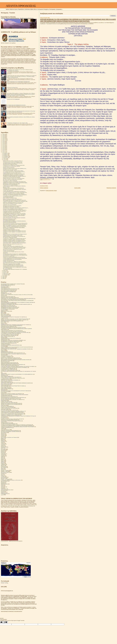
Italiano (2, 461)
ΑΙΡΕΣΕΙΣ (3, 293)
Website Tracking (4, 583)
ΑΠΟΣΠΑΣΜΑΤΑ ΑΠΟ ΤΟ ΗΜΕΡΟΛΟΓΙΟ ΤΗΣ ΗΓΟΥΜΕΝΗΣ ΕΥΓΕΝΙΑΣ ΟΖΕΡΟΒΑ (17, 302)
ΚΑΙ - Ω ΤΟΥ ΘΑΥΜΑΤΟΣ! (8, 268)
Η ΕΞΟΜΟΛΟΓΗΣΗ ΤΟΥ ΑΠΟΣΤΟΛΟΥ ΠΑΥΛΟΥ (12, 166)
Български (3, 491)
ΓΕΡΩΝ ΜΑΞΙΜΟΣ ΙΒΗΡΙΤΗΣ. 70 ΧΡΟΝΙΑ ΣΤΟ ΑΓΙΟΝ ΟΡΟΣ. (14, 174)
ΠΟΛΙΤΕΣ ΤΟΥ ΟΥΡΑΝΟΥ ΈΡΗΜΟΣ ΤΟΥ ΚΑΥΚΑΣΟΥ (12, 394)
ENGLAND (3, 450)
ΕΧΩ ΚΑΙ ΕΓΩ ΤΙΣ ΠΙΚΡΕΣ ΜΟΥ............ (10, 256)
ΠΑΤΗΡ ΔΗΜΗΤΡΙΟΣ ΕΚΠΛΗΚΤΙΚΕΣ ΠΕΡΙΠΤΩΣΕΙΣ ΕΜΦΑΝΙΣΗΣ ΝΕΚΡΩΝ (16, 383)
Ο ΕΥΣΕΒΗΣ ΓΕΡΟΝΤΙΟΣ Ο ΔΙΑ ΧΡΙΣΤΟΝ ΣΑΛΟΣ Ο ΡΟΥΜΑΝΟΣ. (14, 367)
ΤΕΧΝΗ (2, 422)
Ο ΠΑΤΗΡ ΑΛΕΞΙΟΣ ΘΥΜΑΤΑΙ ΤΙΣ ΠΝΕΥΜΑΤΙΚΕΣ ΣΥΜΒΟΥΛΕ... (14, 186)
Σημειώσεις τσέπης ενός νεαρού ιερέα (8, 402)
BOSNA (2, 439)
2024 (3, 137)
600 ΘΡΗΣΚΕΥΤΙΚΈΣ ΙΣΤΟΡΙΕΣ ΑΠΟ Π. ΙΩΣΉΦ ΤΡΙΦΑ (12, 284)
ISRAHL (3, 460)
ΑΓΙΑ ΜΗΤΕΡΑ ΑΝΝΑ (5, 286)
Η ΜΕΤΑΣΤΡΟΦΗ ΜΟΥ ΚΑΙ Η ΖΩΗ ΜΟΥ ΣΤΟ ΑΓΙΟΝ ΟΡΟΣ (13, 332)
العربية (2, 495)
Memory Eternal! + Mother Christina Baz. (10, 181)
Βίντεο (2, 313)
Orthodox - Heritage (5, 470)
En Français (3, 449)
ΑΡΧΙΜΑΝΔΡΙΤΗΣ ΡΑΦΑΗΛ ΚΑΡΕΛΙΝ (8, 308)
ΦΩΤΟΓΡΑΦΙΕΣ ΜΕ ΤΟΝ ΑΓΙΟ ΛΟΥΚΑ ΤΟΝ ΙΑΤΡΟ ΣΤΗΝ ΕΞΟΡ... (15, 200)
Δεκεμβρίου (5, 153)
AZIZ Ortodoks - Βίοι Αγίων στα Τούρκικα (9, 437)
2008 (3, 278)
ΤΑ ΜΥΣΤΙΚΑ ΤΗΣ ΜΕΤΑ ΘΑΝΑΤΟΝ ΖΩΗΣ (9, 420)
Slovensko (3, 482)
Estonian (3, 452)
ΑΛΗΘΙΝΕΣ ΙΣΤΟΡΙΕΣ (5, 294)
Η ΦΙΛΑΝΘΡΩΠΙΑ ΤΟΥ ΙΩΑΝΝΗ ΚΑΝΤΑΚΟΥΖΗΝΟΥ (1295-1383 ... (15, 189)
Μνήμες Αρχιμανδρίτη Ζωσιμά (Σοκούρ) (9, 363)
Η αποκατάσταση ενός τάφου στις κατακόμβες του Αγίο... (13, 162)
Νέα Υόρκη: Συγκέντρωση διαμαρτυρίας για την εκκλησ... (13, 179)
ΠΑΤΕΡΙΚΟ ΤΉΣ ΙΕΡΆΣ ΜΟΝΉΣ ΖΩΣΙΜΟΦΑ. (10, 380)
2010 (3, 276)
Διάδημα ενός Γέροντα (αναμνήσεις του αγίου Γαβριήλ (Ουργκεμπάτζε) (15, 319)
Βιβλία (2, 312)
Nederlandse (3, 466)
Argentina (3, 434)
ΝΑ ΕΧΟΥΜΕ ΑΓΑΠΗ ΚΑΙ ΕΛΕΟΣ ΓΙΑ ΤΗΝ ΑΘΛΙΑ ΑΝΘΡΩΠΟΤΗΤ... (15, 263)
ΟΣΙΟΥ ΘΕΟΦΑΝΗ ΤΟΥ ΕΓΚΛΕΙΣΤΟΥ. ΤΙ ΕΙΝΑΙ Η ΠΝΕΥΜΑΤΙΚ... (14, 215)
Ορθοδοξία (3, 375)
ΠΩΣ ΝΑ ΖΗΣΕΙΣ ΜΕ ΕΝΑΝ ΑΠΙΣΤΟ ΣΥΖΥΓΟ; (10, 399)
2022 (3, 139)
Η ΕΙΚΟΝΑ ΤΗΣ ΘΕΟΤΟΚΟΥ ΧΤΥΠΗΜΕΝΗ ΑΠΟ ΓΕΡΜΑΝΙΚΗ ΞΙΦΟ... (15, 201)
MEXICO (3, 466)
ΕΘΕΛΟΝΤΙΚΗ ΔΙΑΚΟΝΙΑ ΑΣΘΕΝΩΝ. (10, 222)
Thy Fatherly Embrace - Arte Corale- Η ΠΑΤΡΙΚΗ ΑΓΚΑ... (13, 163)
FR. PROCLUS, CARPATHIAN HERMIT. (10, 237)
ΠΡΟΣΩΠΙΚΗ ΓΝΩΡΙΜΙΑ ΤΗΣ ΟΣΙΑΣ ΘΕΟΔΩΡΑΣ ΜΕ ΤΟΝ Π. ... (14, 242)
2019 (3, 143)
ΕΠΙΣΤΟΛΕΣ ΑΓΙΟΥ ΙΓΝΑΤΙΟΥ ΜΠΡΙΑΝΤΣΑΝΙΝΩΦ (11, 326)
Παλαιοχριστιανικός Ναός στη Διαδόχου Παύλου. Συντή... (13, 235)
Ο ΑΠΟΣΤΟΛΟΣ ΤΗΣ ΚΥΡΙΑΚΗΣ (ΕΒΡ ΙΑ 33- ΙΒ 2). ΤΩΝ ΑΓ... (14, 252)
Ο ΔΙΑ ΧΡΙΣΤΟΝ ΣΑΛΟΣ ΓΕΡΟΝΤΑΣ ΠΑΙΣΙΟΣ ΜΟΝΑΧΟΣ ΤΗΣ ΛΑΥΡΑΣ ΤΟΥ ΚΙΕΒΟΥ (18, 366)
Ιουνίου (5, 160)
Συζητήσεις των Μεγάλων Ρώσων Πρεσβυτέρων (10, 415)
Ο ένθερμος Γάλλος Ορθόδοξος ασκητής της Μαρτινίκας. (13, 209)
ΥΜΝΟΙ (2, 429)
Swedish (3, 483)
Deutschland (3, 447)
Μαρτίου (5, 273)
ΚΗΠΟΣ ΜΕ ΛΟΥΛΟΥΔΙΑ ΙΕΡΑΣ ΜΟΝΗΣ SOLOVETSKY (12, 353)
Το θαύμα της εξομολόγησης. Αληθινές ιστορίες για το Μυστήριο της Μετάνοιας (16, 425)
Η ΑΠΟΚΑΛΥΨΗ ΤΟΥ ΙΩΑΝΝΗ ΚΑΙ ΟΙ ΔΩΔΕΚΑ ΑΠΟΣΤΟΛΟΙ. (14, 165)
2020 (3, 141)
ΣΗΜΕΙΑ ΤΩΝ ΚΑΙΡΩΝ (5, 401)
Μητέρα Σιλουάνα (4, 362)
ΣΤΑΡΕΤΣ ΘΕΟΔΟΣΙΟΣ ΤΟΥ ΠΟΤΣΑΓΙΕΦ (9, 408)
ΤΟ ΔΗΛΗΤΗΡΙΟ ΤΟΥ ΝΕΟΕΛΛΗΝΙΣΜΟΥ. (10, 185)
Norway (2, 469)
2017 (3, 145)
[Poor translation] (5, 622)
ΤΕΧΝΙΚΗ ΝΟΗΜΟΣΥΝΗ (6, 423)
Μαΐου (5, 270)
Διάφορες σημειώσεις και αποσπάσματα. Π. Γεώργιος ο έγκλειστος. (14, 320)
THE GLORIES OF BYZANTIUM (9, 229)
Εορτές (2, 323)
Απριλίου (5, 272)
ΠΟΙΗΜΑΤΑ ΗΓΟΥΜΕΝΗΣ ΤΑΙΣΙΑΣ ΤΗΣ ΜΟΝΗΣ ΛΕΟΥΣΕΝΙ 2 (14, 216)
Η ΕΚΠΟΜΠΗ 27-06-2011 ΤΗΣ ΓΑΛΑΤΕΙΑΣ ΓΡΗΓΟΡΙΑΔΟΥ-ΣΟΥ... (15, 182)
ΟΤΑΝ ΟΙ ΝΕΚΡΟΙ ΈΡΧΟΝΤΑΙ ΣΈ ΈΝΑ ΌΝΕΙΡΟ (10, 377)
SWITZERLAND (4, 484)
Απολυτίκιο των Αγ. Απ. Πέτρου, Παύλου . (10, 170)
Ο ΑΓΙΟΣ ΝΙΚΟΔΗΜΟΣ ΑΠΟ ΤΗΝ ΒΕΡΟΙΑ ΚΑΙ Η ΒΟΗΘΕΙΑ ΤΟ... (14, 192)
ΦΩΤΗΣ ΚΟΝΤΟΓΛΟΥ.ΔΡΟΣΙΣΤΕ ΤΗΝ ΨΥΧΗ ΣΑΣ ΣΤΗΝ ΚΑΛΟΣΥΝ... (15, 223)
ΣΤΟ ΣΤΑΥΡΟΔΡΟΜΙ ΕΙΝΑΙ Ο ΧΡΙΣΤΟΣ (9, 410)
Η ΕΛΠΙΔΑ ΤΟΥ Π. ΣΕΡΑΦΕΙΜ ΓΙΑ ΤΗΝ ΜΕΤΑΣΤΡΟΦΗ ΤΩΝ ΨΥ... (15, 239)
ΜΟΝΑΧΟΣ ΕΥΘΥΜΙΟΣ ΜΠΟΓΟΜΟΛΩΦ (9, 364)
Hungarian (3, 456)
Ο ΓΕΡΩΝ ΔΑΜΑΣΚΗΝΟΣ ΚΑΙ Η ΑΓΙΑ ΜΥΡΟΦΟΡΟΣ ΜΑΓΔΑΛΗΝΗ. (15, 258)
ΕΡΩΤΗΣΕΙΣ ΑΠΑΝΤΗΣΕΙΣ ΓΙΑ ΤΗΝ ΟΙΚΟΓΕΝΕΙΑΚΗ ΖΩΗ (12, 328)
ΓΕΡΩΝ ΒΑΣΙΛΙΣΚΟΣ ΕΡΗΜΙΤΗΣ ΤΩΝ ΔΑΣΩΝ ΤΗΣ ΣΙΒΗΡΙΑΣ (13, 317)
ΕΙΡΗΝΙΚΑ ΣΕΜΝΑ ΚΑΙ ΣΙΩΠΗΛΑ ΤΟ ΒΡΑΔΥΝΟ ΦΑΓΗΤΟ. (13, 266)
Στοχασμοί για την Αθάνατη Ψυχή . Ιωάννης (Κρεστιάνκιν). (12, 414)
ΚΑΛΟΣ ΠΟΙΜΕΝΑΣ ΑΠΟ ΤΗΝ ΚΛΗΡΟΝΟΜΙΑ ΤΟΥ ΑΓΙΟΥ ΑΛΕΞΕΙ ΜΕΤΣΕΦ (16, 347)
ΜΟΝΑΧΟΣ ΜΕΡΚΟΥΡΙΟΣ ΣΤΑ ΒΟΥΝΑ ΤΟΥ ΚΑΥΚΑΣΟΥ (12, 365)
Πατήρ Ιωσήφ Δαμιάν (5, 385)
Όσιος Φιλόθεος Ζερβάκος (6, 376)
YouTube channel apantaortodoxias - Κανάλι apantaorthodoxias (17, 18)
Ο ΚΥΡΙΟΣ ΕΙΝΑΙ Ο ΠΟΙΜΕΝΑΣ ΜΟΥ (8, 368)
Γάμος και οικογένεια (5, 316)
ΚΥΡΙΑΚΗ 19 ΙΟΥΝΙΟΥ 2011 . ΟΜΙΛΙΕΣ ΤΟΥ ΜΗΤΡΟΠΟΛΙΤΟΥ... (14, 262)
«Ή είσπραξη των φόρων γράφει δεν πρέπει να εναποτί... (13, 196)
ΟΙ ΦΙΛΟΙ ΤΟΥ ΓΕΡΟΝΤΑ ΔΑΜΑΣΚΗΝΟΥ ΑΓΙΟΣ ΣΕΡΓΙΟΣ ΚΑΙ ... (14, 257)
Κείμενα (2, 350)
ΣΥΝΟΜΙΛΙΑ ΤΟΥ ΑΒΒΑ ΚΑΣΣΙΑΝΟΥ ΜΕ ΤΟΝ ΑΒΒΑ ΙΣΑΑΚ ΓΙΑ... (15, 176)
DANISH (3, 446)
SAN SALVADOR (4, 481)
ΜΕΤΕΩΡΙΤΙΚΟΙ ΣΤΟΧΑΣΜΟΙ (7, 361)
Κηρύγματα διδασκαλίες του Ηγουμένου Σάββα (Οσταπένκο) (13, 354)
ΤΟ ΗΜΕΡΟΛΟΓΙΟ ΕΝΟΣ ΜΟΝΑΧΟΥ (8, 424)
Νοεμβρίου (5, 154)
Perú (2, 474)
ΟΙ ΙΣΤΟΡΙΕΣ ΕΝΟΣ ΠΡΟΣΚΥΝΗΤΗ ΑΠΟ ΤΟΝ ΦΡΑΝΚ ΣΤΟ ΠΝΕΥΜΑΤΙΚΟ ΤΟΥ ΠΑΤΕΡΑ (18, 371)
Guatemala (3, 454)
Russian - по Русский (5, 479)
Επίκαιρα (3, 324)
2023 (3, 138)
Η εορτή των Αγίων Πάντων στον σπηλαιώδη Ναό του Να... (13, 246)
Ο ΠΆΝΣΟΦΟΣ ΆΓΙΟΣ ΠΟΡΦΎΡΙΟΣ (8, 369)
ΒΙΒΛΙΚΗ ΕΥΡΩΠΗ (6, 187)
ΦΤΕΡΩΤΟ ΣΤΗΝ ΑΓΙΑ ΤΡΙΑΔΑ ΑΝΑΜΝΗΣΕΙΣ (10, 431)
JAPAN (2, 462)
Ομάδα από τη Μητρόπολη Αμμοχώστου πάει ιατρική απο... (13, 202)
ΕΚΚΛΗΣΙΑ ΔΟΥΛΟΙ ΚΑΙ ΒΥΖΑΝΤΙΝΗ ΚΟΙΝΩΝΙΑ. (12, 177)
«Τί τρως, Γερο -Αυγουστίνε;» (8, 190)
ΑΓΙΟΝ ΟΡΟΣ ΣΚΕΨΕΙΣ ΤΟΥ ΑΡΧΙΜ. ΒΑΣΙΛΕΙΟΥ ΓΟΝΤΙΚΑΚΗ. (14, 218)
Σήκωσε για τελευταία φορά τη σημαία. (10, 219)
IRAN (2, 458)
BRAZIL (2, 440)
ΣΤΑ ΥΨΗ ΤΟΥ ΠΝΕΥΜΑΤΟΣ (7, 406)
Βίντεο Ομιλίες (4, 314)
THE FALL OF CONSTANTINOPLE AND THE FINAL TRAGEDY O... (15, 210)
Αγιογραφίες (3, 287)
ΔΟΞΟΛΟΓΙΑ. (5, 253)
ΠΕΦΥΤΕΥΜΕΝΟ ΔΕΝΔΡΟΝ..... (9, 197)
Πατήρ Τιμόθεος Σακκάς (6, 388)
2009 (3, 277)
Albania (2, 433)
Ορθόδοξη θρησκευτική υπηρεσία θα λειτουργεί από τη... (13, 244)
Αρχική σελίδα (77, 188)
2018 (3, 144)
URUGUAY (3, 487)
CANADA (3, 441)
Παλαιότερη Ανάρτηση (111, 188)
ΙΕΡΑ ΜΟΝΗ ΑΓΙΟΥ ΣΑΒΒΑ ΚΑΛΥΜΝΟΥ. (10, 164)
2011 (3, 152)
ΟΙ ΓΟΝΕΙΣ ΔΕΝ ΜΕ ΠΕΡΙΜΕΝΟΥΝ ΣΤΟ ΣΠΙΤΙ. (16, 105)
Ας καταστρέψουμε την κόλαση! (7, 309)
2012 (3, 151)
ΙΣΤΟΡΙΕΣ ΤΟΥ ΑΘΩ (5, 344)
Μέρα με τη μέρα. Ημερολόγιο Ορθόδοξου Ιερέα (10, 359)
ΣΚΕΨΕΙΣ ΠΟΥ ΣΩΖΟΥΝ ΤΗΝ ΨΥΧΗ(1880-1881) (11, 404)
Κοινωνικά (3, 355)
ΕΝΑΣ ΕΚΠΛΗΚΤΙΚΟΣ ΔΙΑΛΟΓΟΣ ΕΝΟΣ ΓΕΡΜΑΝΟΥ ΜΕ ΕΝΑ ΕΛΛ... (15, 224)
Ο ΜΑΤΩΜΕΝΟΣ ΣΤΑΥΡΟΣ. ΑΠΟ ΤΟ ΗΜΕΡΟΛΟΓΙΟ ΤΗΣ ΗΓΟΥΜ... (15, 267)
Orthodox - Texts (4, 471)
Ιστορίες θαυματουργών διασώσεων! (8, 343)
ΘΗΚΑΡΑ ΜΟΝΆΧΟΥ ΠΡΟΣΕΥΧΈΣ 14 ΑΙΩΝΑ (10, 338)
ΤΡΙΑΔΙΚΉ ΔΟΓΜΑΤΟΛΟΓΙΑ (6, 428)
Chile (2, 442)
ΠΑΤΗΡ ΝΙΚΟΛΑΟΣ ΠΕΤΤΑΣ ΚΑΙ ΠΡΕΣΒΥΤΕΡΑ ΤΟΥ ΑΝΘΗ (13, 386)
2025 (3, 135)
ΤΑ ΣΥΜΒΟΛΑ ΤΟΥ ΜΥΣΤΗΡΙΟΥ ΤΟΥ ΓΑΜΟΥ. (11, 207)
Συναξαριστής (4, 418)
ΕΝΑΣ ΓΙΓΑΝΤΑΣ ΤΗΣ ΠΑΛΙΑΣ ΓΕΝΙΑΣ (10, 198)
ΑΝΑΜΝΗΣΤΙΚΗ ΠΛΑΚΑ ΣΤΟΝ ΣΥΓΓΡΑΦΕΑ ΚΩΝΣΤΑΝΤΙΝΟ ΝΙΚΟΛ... (15, 183)
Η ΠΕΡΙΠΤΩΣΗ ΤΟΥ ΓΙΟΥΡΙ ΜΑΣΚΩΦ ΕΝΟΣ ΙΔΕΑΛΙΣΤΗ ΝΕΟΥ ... (15, 247)
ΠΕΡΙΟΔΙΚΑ (3, 390)
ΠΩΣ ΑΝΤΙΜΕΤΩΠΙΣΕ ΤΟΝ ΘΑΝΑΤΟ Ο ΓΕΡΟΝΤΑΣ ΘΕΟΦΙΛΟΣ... (15, 221)
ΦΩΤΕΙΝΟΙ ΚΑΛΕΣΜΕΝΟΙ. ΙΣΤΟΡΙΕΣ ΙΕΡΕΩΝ (10, 432)
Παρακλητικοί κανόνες (47, 180)
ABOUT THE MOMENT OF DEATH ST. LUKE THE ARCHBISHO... (15, 225)
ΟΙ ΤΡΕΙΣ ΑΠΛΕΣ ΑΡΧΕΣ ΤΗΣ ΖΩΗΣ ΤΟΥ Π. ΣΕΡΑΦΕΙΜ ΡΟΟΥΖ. (15, 254)
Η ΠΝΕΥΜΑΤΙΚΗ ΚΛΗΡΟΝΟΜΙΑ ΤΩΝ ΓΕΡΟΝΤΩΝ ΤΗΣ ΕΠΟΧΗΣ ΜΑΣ (15, 332)
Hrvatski (3, 455)
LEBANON (3, 465)
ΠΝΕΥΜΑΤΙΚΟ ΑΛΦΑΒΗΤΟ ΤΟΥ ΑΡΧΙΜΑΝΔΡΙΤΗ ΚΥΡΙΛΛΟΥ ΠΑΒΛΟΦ (15, 391)
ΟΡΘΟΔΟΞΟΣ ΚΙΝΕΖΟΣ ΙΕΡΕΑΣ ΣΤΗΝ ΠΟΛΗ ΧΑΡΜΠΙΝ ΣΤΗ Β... (15, 169)
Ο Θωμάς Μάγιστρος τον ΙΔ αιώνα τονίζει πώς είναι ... (12, 173)
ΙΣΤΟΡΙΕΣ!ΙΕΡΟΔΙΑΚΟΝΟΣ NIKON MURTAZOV (10, 345)
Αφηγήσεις (3, 310)
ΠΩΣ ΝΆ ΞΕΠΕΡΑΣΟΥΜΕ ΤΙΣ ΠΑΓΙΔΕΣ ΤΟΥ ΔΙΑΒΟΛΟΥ (12, 399)
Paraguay (3, 473)
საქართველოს (4, 494)
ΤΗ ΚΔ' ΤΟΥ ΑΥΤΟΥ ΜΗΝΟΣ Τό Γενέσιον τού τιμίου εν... (13, 204)
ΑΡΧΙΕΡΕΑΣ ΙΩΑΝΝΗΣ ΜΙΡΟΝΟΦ (8, 303)
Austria (2, 436)
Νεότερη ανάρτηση (44, 188)
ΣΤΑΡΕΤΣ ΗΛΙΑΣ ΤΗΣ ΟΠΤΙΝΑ (7, 407)
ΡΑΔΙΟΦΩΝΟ (4, 400)
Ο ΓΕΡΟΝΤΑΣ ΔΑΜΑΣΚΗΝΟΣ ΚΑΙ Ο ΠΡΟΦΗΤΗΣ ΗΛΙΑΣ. (13, 265)
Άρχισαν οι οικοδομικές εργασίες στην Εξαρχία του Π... (12, 199)
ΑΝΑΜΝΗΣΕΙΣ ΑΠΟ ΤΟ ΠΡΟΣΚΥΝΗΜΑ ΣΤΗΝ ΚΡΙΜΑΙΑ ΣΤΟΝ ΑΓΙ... (15, 234)
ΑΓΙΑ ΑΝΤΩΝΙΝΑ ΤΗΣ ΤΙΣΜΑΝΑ (7, 285)
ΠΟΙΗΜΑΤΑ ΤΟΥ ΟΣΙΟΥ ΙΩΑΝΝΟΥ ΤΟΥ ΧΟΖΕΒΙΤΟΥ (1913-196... (15, 231)
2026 (3, 134)
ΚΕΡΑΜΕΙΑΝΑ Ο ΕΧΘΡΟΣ (6, 352)
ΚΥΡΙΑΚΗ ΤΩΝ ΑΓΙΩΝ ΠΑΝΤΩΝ (9, 251)
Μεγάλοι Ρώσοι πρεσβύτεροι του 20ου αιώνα (10, 358)
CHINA (2, 443)
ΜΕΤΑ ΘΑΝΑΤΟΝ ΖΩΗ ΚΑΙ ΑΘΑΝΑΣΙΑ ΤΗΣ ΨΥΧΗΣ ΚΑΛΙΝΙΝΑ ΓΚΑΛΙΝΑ (15, 360)
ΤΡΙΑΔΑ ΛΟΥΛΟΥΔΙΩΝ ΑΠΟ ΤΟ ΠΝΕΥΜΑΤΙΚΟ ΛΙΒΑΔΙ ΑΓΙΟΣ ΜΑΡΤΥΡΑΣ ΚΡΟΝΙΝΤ (17, 427)
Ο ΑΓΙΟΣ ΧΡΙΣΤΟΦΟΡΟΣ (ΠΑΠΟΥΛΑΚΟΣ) (9, 366)
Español (3, 451)
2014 (3, 149)
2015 (3, 147)
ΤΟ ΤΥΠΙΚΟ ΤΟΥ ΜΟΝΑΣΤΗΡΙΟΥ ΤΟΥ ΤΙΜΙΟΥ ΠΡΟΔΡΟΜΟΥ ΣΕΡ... (15, 193)
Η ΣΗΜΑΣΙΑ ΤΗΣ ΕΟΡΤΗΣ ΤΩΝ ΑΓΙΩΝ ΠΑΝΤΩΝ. (12, 212)
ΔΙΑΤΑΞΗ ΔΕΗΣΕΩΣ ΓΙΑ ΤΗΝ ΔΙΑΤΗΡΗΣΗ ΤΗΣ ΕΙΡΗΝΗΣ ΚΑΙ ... (14, 236)
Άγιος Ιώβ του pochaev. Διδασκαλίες (8, 291)
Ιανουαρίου (5, 275)
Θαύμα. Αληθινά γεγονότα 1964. (7, 336)
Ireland (2, 459)
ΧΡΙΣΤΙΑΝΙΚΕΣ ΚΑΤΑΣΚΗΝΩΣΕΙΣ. (9, 220)
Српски (2, 492)
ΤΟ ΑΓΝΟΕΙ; (5, 233)
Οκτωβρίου (5, 155)
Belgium (3, 438)
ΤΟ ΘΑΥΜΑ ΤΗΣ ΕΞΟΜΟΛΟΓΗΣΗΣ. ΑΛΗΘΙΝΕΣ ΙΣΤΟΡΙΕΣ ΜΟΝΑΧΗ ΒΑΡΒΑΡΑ (17, 426)
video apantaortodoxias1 (6, 490)
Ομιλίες (2, 373)
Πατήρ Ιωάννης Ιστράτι (5, 384)
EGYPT (2, 448)
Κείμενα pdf (3, 351)
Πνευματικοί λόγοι (4, 392)
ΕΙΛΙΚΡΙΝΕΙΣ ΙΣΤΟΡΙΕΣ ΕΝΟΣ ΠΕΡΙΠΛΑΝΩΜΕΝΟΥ (11, 321)
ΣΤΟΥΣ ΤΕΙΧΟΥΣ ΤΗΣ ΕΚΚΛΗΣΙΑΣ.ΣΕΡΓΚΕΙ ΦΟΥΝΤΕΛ (12, 413)
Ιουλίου (5, 159)
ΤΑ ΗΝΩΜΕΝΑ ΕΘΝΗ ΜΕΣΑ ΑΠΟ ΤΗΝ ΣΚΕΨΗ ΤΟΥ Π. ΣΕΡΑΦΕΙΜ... (15, 269)
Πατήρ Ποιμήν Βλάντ (5, 387)
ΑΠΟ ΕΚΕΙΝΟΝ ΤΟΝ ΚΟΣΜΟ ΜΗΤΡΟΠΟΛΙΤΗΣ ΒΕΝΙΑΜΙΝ (13, 299)
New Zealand (4, 467)
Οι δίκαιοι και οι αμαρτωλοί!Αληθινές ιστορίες (10, 370)
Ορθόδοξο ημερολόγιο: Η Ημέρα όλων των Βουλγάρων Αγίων (14, 178)
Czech (2, 445)
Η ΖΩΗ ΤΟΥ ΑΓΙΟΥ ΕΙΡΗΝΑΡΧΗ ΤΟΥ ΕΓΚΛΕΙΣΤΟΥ (11, 331)
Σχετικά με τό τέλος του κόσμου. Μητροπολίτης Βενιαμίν (12, 419)
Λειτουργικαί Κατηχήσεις (6, 356)
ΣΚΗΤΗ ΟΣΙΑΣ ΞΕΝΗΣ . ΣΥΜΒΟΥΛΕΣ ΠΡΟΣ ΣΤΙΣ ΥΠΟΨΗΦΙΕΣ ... (15, 243)
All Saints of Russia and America (9, 167)
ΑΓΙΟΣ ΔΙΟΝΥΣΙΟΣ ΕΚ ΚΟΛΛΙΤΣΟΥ (8, 290)
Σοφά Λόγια (3, 405)
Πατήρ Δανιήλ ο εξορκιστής (6, 382)
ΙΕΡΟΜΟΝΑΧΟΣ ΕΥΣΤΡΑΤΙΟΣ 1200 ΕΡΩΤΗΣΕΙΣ (11, 341)
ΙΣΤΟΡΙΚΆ (3, 346)
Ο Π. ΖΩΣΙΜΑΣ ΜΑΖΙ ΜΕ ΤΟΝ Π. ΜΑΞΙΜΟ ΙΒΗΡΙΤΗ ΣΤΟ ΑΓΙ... (14, 172)
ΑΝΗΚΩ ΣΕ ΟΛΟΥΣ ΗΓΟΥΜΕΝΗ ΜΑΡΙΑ (9, 298)
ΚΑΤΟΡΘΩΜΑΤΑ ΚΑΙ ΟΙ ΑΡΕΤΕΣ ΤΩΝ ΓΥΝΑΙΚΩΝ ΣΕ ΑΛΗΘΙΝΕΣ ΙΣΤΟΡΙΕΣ (16, 349)
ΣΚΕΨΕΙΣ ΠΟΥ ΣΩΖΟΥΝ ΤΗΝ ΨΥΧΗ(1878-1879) (11, 403)
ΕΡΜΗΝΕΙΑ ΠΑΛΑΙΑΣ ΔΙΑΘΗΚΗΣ (8, 327)
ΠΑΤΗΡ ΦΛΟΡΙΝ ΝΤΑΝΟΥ (6, 389)
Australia (3, 435)
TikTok (2, 486)
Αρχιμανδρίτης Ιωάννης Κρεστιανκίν (8, 306)
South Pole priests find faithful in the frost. (10, 217)
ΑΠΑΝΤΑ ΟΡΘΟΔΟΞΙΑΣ (21, 6)
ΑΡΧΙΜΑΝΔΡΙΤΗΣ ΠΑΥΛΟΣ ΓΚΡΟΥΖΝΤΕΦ (9, 307)
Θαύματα (3, 337)
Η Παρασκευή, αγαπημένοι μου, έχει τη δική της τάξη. (17, 123)
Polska (2, 475)
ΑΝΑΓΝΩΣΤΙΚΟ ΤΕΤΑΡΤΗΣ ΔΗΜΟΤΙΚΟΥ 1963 (11, 184)
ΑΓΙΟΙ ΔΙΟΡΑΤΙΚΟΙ (5, 288)
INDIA (2, 457)
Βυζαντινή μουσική (5, 315)
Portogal (3, 476)
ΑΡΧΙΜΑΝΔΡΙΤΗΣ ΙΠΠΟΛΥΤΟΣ (7, 305)
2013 (3, 150)
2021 (3, 140)
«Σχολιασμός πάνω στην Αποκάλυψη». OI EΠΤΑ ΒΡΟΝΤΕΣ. (14, 188)
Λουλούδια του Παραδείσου (6, 357)
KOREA (2, 464)
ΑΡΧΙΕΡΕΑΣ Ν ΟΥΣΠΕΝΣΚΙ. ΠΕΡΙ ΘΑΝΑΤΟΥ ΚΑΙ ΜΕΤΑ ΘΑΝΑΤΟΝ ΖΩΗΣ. (16, 304)
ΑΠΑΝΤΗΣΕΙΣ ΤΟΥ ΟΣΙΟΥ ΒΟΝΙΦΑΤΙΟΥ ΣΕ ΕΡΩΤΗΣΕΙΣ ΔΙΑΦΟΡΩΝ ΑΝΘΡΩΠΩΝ (17, 299)
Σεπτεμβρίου (6, 156)
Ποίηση (2, 393)
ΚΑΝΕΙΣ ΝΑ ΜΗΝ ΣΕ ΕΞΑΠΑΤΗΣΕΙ (8, 348)
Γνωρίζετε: (3, 318)
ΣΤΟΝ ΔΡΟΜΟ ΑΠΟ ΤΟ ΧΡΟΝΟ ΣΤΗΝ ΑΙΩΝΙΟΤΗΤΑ (11, 412)
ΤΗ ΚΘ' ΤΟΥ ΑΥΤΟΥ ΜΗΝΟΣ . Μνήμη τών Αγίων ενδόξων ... (14, 171)
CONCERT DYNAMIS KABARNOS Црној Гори (11, 230)
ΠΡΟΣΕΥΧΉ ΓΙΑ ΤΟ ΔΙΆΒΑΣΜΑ (13, 99)
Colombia (3, 444)
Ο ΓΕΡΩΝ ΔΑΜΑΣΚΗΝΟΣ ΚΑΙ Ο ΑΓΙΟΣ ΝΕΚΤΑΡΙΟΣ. (12, 259)
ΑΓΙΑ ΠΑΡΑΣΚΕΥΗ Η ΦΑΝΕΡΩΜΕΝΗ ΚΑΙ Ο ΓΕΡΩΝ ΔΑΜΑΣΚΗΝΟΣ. (15, 255)
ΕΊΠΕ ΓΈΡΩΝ (4, 322)
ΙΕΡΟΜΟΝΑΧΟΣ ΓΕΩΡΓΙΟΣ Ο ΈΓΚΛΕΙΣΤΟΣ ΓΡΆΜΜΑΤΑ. (12, 340)
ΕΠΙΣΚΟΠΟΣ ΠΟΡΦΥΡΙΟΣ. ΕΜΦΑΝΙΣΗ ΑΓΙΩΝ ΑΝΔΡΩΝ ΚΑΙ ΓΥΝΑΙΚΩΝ (15, 325)
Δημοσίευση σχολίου (44, 186)
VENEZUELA (4, 489)
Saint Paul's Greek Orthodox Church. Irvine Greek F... (12, 206)
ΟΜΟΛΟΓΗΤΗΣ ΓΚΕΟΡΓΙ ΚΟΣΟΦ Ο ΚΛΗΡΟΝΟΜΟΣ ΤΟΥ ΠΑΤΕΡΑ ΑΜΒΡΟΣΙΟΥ (17, 374)
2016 (3, 146)
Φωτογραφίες (4, 433)
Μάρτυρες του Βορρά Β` (7, 245)
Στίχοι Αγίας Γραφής (5, 409)
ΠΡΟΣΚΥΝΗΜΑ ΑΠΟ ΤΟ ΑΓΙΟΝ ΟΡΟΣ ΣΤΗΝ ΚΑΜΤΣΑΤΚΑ (13, 398)
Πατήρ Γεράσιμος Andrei (6, 381)
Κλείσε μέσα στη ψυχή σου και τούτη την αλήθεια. (12, 264)
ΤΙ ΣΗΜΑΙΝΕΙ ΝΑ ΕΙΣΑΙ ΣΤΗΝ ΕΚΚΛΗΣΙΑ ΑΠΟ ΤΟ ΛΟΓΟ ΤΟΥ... (14, 248)
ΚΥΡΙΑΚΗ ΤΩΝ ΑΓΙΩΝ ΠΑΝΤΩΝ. (9, 261)
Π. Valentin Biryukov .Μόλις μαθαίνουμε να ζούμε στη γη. (12, 378)
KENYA (2, 463)
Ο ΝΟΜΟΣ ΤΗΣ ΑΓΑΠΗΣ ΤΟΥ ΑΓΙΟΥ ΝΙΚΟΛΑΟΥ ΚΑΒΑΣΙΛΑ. (14, 194)
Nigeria (2, 468)
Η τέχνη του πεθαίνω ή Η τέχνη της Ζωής (9, 334)
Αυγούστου (5, 158)
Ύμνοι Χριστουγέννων (5, 430)
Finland (2, 453)
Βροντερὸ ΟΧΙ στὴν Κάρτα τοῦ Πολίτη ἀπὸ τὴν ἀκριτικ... (13, 250)
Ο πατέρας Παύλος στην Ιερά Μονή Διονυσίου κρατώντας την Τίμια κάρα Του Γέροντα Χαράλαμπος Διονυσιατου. (21, 112)
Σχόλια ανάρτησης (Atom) (51, 191)
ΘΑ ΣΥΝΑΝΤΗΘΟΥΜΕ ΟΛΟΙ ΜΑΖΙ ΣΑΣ (9, 335)
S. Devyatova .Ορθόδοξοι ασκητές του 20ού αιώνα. (11, 480)
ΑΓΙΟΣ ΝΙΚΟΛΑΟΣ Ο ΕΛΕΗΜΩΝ (7, 292)
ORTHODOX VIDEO (5, 472)
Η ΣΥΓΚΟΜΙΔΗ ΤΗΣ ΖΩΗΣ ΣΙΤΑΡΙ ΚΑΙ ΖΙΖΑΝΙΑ (10, 333)
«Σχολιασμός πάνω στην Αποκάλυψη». (10, 205)
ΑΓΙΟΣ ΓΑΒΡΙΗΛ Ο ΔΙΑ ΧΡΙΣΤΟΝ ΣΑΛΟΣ (9, 289)
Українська (3, 493)
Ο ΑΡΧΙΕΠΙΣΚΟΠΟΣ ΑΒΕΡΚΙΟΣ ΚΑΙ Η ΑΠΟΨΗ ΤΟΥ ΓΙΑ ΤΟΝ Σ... (15, 213)
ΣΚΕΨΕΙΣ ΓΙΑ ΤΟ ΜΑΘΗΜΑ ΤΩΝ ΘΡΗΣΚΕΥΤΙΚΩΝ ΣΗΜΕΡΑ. (14, 228)
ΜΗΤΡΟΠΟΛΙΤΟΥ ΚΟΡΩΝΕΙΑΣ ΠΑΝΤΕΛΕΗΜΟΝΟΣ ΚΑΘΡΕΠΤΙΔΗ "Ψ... (16, 208)
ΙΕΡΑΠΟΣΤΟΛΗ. (4, 339)
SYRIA (2, 485)
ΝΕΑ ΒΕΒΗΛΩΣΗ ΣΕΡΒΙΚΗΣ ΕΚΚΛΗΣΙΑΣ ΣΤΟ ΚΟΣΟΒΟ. (13, 175)
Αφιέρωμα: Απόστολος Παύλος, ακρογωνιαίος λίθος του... (13, 161)
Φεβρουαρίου (6, 274)
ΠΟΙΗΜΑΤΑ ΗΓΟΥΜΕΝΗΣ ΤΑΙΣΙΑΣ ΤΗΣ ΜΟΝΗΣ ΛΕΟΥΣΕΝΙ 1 (14, 240)
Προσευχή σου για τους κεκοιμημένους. (9, 397)
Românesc (3, 478)
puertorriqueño (4, 477)
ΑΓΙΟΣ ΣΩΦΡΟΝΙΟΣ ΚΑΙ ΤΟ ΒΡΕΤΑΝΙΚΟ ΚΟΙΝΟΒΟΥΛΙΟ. (18, 82)
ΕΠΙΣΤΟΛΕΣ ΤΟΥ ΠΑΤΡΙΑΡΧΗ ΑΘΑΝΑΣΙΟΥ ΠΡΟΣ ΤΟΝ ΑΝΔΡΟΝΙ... (15, 195)
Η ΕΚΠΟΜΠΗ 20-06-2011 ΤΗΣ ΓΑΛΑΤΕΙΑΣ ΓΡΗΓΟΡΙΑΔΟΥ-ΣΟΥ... (15, 211)
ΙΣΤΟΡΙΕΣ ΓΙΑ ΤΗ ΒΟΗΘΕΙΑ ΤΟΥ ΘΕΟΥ (9, 342)
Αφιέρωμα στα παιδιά (5, 311)
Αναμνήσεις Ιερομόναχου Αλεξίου (7, 297)
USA (2, 488)
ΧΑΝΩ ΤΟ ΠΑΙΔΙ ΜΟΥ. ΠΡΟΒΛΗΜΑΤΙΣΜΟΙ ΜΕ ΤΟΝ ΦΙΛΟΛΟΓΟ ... (15, 227)
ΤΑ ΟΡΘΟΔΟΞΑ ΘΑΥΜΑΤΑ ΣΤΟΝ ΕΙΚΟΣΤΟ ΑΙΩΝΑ (11, 421)
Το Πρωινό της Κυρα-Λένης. (12, 87)
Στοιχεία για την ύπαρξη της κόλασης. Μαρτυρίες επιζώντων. (13, 411)
